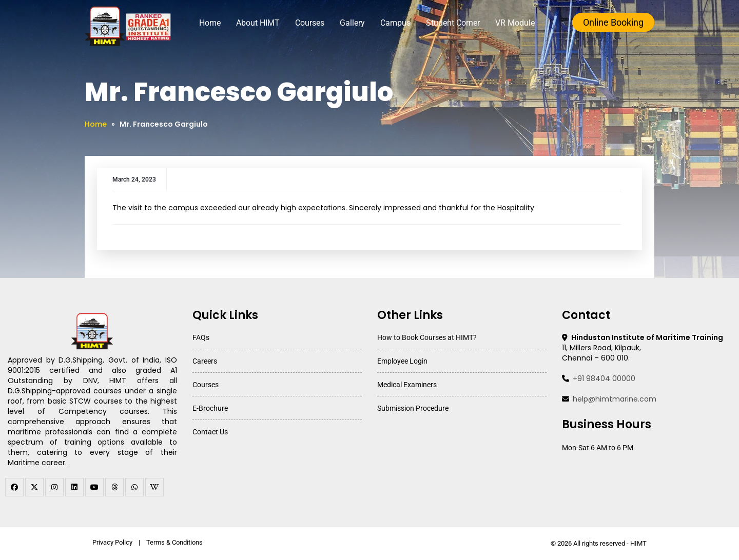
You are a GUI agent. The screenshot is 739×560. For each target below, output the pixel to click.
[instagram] (54, 487)
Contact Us (210, 432)
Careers (205, 361)
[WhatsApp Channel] (134, 487)
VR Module (515, 23)
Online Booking (613, 22)
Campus (395, 23)
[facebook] (14, 487)
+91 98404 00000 (604, 378)
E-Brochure (210, 408)
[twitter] (34, 487)
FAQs (201, 337)
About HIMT (258, 23)
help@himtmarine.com (615, 399)
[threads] (114, 487)
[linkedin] (74, 487)
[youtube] (94, 487)
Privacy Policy (112, 542)
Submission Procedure (413, 408)
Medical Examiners (407, 385)
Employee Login (402, 361)
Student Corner (453, 23)
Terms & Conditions (174, 542)
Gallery (352, 23)
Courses (310, 23)
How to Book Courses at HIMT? (427, 337)
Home (210, 23)
